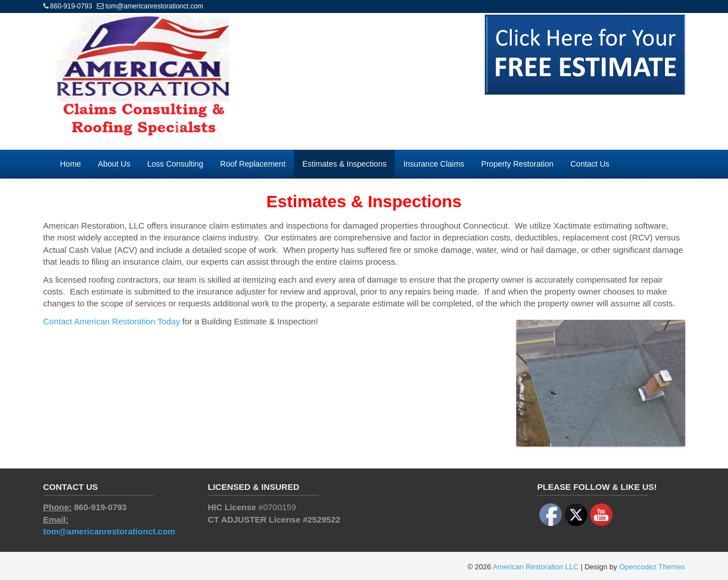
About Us (114, 164)
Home (71, 164)
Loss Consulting (175, 164)
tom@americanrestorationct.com (154, 6)
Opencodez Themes (652, 567)
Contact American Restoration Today (112, 321)
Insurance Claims (434, 164)
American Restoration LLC (535, 567)
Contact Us (590, 164)
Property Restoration (517, 164)
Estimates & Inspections (344, 164)
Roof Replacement (253, 164)
